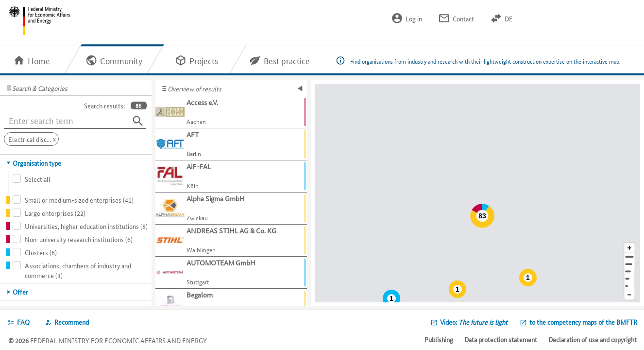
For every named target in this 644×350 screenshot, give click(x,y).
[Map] (477, 193)
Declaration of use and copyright (593, 339)
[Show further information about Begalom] (231, 305)
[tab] (76, 163)
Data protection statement (501, 339)
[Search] (138, 121)
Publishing (439, 339)
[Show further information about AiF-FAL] (231, 176)
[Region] (629, 271)
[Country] (629, 279)
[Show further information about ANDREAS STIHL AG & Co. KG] (231, 241)
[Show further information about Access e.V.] (231, 112)
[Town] (629, 264)
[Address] (629, 257)
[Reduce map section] (629, 295)
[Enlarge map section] (629, 248)
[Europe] (629, 286)
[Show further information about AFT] (231, 144)
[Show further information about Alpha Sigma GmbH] (231, 209)
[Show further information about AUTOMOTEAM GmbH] (231, 273)
